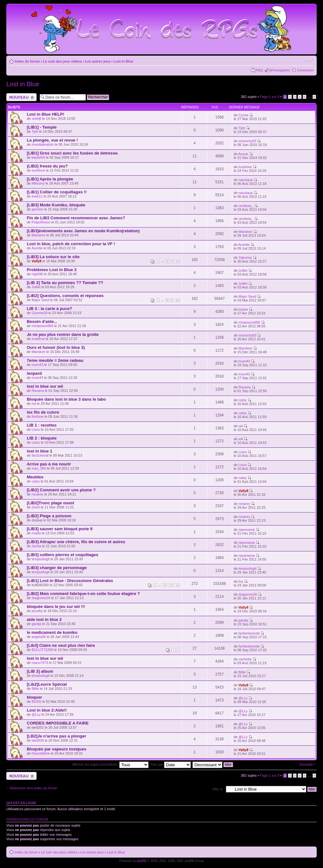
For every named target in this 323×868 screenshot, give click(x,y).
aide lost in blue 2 (44, 619)
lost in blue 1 (40, 451)
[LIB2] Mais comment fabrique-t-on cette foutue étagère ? (83, 594)
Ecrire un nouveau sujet (21, 97)
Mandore (38, 235)
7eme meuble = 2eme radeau (55, 360)
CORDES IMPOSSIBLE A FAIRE (58, 723)
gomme (37, 209)
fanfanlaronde (249, 633)
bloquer (34, 697)
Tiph (35, 131)
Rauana (38, 391)
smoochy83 (247, 141)
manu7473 (40, 663)
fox (241, 581)
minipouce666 (42, 326)
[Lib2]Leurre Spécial (47, 684)
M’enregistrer (280, 70)
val (241, 426)
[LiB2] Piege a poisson (49, 516)
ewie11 (37, 196)
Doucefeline (41, 753)
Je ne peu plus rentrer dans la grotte (63, 334)
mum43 (37, 365)
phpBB (142, 861)
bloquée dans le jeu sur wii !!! (56, 607)
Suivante (306, 764)
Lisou (36, 429)
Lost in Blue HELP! (46, 114)
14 (177, 585)
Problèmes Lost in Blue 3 (52, 270)
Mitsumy (38, 183)
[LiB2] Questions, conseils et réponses (65, 296)
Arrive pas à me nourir (49, 464)
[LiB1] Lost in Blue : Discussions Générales (70, 581)
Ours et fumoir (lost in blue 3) (56, 347)
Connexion (305, 70)
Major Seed (40, 300)
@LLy (243, 698)
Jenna (36, 546)
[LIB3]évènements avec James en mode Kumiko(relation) (83, 231)
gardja (36, 624)
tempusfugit (41, 559)
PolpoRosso (41, 222)
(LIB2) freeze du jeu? (47, 166)
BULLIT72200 (42, 650)
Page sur (269, 97)
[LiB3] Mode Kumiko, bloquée (56, 205)
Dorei (36, 507)
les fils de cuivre (43, 412)
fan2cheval (40, 455)
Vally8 (36, 261)
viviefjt (36, 118)
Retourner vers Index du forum (34, 788)
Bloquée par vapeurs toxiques (56, 749)
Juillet (243, 270)
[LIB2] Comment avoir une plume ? (61, 490)
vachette (245, 659)
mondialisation (43, 144)
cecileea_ (246, 206)
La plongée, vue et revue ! (52, 140)
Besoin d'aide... (42, 322)
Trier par (170, 764)
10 (177, 261)
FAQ (259, 70)
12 (165, 585)
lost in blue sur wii (45, 386)
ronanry (37, 494)
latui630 (38, 740)
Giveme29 (39, 313)
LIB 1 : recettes (42, 425)
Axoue (243, 154)
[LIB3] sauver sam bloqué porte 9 (60, 529)
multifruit (38, 339)
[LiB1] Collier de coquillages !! (57, 192)
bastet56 (38, 157)
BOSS (36, 701)
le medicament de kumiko (52, 632)
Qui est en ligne (21, 803)
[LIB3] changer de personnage (57, 568)
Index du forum (27, 61)
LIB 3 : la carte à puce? (50, 309)
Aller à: (218, 789)
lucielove (38, 170)
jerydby (37, 611)
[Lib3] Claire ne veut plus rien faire (61, 645)
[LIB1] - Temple (42, 127)
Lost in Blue (123, 61)
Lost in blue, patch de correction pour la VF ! (71, 244)
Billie (242, 672)
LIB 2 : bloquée (42, 438)
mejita (36, 533)
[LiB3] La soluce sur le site (53, 257)
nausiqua (246, 180)
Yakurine (245, 258)
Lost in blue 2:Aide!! (47, 710)
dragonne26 (41, 598)
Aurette (37, 248)
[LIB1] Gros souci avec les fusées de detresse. (73, 153)
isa (34, 404)
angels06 (39, 637)
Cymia (243, 115)
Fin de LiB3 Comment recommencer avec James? (76, 218)
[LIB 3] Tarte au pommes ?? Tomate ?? (65, 283)
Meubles (35, 477)
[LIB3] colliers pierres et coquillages (62, 555)
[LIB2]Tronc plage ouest (50, 503)
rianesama (247, 530)
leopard (34, 373)
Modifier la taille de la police (309, 60)
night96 (37, 274)
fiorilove (38, 416)
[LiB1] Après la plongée (50, 179)
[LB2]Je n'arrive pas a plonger (57, 736)
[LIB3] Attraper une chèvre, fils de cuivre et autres (76, 542)
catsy (243, 400)
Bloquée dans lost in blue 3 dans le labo (66, 399)
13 (171, 585)
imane (243, 309)
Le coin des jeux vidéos (62, 61)
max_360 (39, 468)
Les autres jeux (98, 61)
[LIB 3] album (40, 671)
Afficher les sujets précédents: (111, 764)
